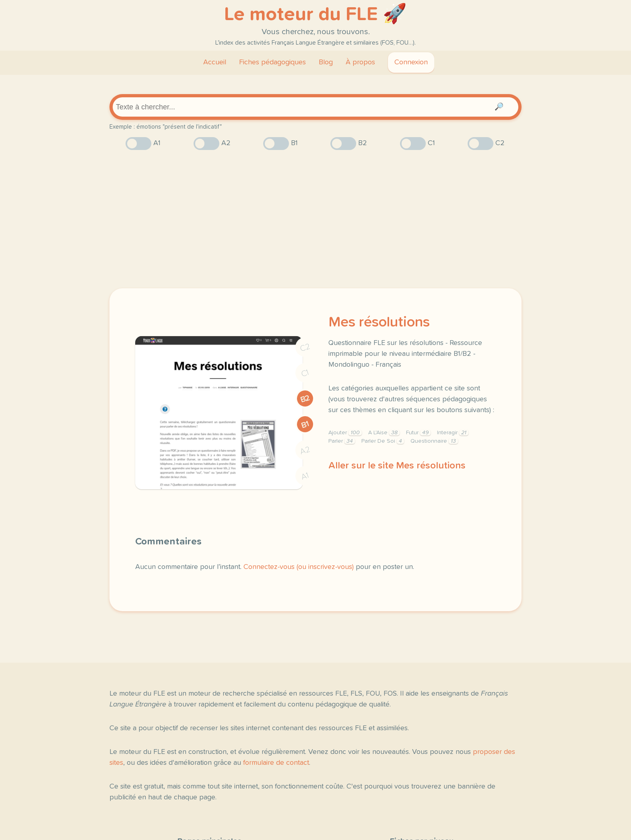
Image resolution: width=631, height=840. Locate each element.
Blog (326, 62)
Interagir (453, 433)
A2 (305, 451)
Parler (342, 441)
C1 (305, 373)
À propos (360, 62)
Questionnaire (434, 441)
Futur (418, 433)
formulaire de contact (276, 763)
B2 (305, 399)
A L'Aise (384, 433)
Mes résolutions (379, 322)
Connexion (411, 62)
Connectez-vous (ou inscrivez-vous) (299, 567)
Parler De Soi (383, 441)
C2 (305, 348)
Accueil (215, 62)
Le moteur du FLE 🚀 (315, 14)
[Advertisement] (315, 219)
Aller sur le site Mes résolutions (397, 466)
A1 (305, 476)
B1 (305, 424)
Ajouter (345, 433)
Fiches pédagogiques (272, 62)
